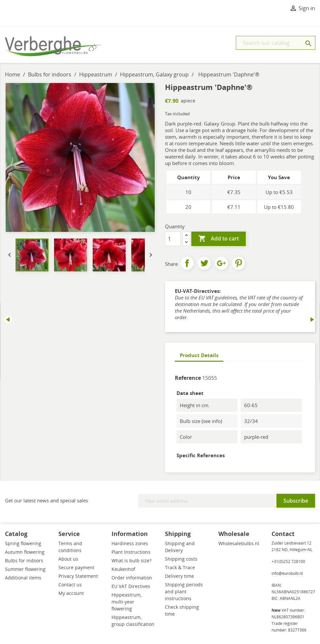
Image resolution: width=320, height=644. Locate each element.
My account (71, 593)
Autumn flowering (25, 552)
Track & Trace (180, 567)
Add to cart (219, 239)
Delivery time (179, 576)
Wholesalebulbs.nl (239, 543)
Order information (132, 578)
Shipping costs (181, 559)
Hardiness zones (130, 543)
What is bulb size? (131, 560)
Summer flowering (25, 569)
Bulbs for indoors (24, 560)
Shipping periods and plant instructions (184, 591)
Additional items (23, 578)
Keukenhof (123, 569)
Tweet (204, 263)
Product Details (199, 355)
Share (187, 263)
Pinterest (239, 263)
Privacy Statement (78, 576)
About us (68, 559)
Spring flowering (23, 543)
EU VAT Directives (131, 586)
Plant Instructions (131, 552)
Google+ (221, 263)
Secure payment (76, 567)
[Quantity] (173, 239)
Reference (188, 378)
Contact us (70, 585)
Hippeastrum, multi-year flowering (127, 602)
